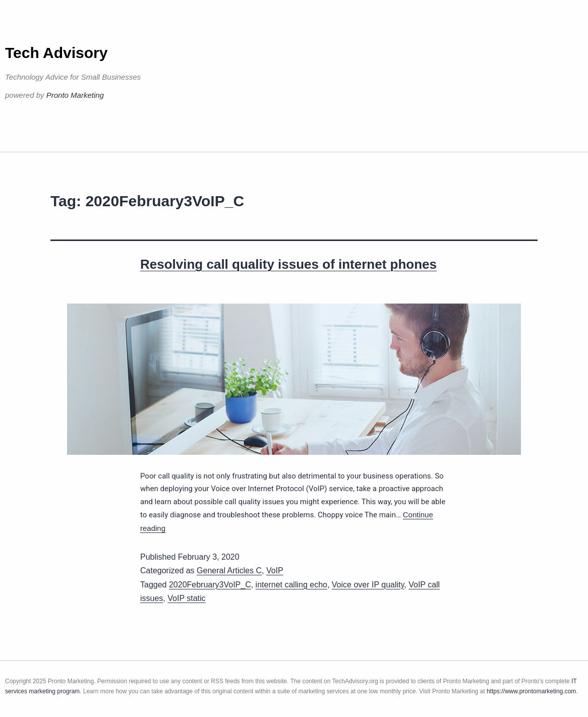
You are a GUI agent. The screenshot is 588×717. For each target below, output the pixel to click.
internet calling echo (291, 585)
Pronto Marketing (75, 95)
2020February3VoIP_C (210, 585)
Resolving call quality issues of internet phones (288, 264)
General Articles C (229, 571)
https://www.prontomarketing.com (531, 691)
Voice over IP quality (368, 585)
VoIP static (186, 598)
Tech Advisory (56, 53)
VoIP (275, 571)
